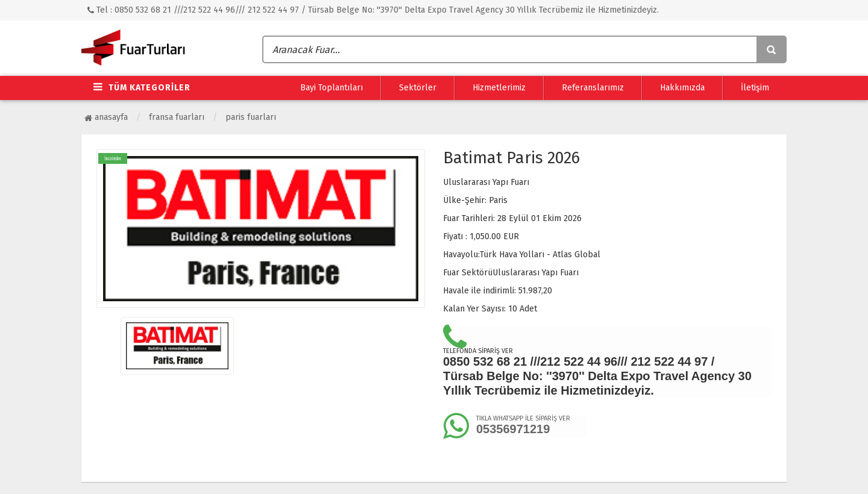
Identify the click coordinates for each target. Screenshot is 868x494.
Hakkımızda (682, 88)
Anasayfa (106, 117)
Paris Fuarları (251, 117)
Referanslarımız (593, 88)
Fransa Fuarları (177, 117)
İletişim (755, 88)
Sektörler (418, 88)
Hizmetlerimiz (499, 88)
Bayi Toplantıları (332, 88)
